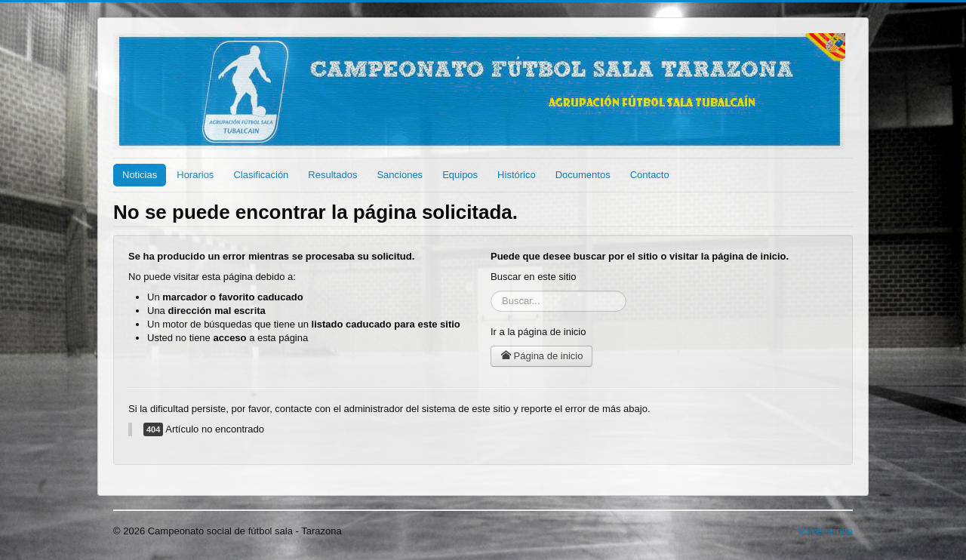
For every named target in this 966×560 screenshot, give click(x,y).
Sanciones (400, 175)
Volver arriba (825, 531)
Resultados (332, 175)
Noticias (140, 175)
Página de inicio (541, 356)
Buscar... (491, 291)
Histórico (517, 175)
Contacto (650, 175)
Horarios (195, 175)
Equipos (460, 175)
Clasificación (261, 175)
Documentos (583, 175)
